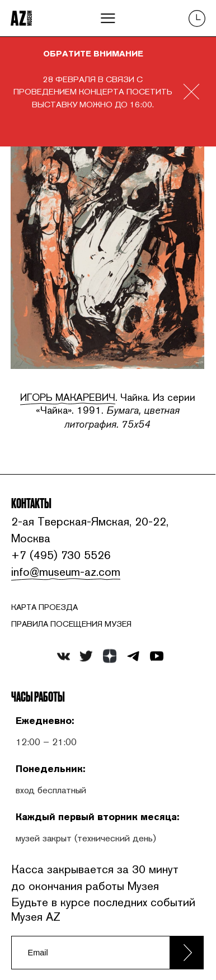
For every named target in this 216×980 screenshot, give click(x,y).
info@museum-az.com (64, 572)
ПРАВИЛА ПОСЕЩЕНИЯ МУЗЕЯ (71, 624)
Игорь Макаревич (68, 397)
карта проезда (44, 607)
